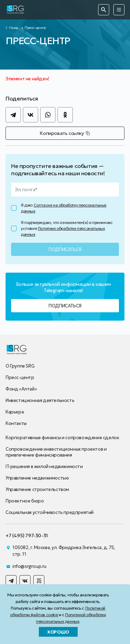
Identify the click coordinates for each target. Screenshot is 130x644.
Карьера (15, 412)
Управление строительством (37, 489)
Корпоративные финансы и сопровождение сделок (62, 438)
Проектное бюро (25, 501)
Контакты (16, 423)
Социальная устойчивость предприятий (50, 512)
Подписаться (65, 306)
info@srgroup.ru (29, 566)
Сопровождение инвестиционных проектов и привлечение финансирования (56, 452)
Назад (14, 28)
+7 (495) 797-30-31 (27, 536)
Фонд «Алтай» (21, 389)
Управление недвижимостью (37, 478)
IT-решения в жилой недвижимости (44, 466)
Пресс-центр (20, 377)
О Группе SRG (20, 366)
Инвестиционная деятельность (40, 400)
